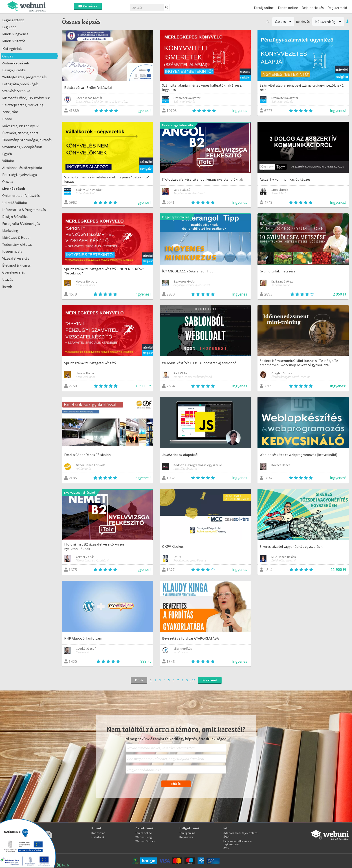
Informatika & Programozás (24, 210)
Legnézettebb (13, 20)
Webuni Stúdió (145, 841)
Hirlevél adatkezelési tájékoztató (238, 843)
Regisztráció (337, 8)
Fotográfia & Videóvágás (21, 224)
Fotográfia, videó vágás (20, 84)
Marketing (10, 230)
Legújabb (9, 27)
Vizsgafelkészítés (16, 258)
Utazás (8, 279)
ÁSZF (227, 837)
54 (194, 680)
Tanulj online (264, 8)
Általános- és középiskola (22, 168)
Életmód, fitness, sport (20, 133)
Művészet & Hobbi (16, 237)
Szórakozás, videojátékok (22, 147)
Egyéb (7, 154)
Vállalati (9, 161)
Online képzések (16, 63)
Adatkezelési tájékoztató (240, 833)
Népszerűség (328, 22)
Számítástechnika (16, 91)
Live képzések (14, 189)
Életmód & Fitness (16, 265)
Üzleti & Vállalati (15, 203)
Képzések (88, 6)
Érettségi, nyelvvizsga (20, 175)
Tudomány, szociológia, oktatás (27, 140)
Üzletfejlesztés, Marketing (23, 105)
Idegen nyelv (12, 251)
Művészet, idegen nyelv (20, 126)
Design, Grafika (14, 70)
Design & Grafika (15, 217)
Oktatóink (98, 837)
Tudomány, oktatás (17, 244)
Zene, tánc (10, 112)
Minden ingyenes (15, 34)
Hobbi (7, 119)
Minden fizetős (14, 41)
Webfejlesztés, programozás (24, 77)
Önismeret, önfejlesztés (21, 195)
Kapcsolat (98, 833)
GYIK (226, 848)
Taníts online (288, 8)
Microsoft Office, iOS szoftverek (26, 98)
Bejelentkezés (313, 8)
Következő (210, 680)
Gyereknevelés (14, 272)
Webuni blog (144, 837)
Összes (8, 56)
